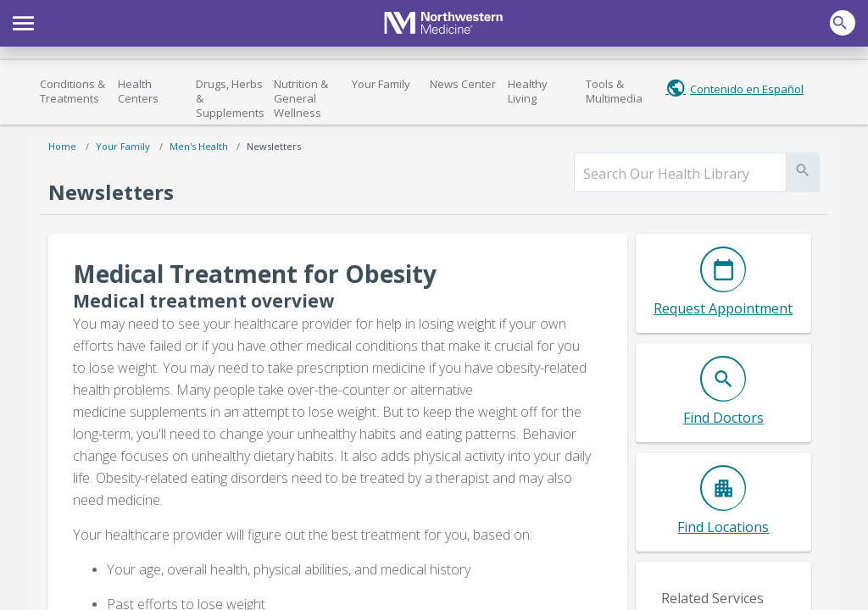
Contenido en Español (747, 89)
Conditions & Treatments (72, 91)
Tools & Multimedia (614, 91)
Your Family (381, 84)
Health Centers (138, 91)
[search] (680, 174)
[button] (23, 21)
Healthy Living (528, 91)
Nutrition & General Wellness (301, 98)
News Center (463, 84)
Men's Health (199, 146)
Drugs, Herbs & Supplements (230, 98)
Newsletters (274, 146)
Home (62, 146)
